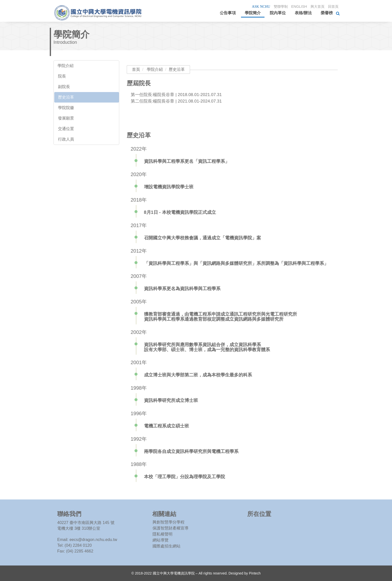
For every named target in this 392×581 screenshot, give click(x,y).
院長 (62, 76)
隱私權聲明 (162, 534)
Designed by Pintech (244, 573)
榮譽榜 (327, 13)
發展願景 (66, 118)
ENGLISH (297, 6)
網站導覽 (160, 540)
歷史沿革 (66, 97)
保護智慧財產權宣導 (170, 528)
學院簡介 (253, 13)
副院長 (64, 87)
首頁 (136, 69)
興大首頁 (316, 6)
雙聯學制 (278, 6)
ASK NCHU (257, 7)
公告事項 (228, 13)
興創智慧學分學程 (168, 522)
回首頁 (333, 6)
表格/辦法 (303, 13)
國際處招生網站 (166, 546)
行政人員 (66, 139)
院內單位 (278, 13)
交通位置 (66, 129)
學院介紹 (65, 66)
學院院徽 (66, 108)
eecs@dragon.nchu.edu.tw (93, 540)
